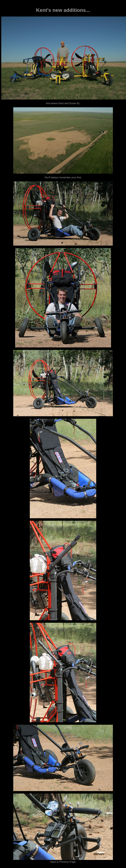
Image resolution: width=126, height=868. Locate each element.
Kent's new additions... (63, 10)
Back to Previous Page (63, 862)
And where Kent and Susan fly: (63, 103)
